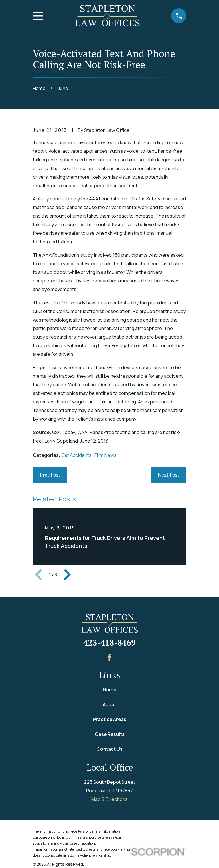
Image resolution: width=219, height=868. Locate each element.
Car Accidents (76, 455)
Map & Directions (109, 799)
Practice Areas (110, 719)
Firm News (106, 455)
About (109, 704)
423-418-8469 (109, 643)
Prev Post (50, 475)
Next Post (168, 475)
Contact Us (109, 749)
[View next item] (67, 575)
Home (109, 689)
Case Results (110, 734)
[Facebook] (109, 657)
